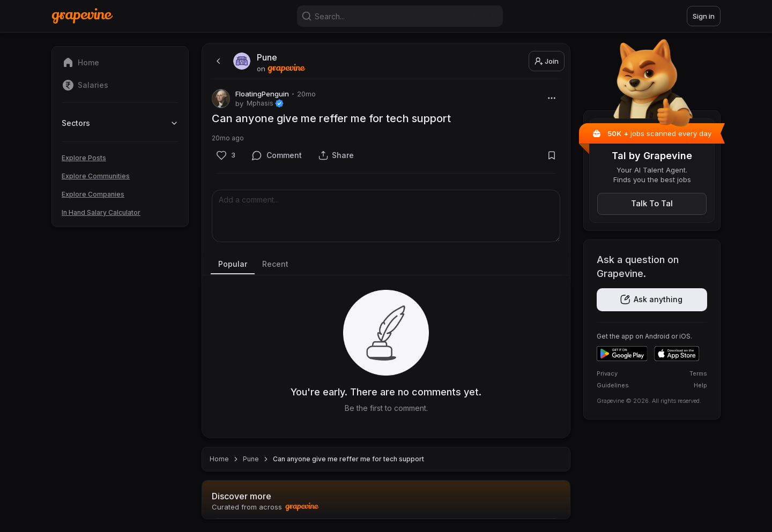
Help (700, 385)
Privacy (607, 373)
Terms (698, 373)
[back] (217, 61)
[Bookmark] (551, 155)
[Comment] (277, 155)
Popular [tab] (233, 264)
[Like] (225, 155)
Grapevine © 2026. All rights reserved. (649, 401)
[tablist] (386, 265)
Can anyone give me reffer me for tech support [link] (348, 459)
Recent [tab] (275, 264)
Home (219, 459)
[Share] (336, 155)
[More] (551, 98)
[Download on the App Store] (677, 354)
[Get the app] (652, 300)
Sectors (120, 123)
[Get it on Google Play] (622, 354)
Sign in (704, 16)
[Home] (82, 16)
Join (547, 61)
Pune (251, 459)
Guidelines (613, 385)
